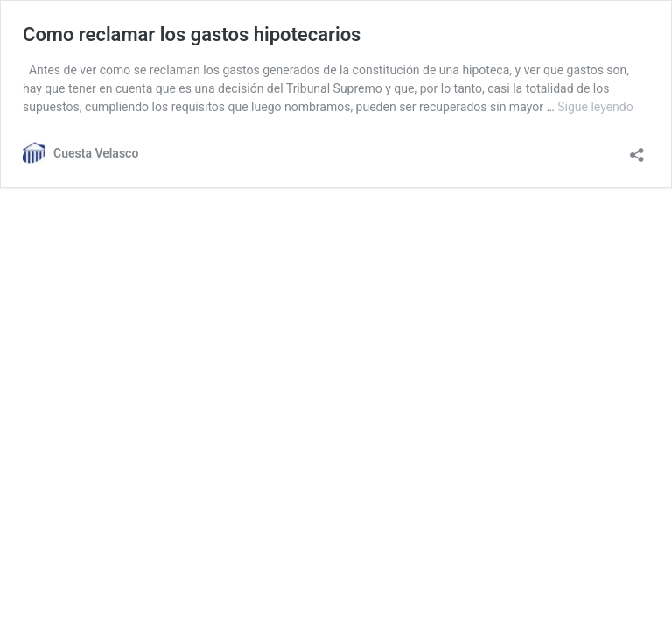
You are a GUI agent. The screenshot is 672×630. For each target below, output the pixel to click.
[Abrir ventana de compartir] (637, 149)
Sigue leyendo (595, 107)
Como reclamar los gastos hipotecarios (192, 35)
